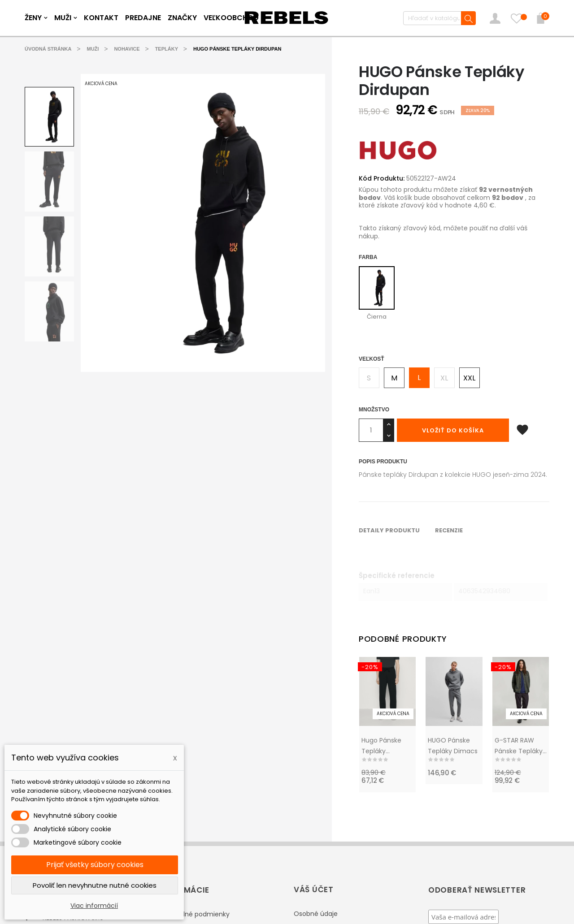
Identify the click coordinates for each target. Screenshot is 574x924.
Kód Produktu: (382, 178)
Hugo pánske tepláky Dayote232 (381, 617)
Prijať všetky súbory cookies (95, 865)
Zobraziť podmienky (483, 842)
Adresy (304, 857)
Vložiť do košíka (453, 430)
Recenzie (115, 423)
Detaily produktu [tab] (55, 423)
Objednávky (312, 821)
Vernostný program (190, 857)
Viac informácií (94, 906)
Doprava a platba (186, 839)
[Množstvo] (371, 430)
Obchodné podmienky (194, 786)
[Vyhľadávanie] (439, 18)
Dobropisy (309, 839)
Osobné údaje (316, 785)
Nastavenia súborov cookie (336, 875)
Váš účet (314, 760)
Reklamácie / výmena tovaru (205, 803)
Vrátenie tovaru (318, 803)
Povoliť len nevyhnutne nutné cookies (95, 885)
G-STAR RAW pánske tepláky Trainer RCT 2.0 (519, 617)
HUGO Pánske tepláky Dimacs (453, 617)
